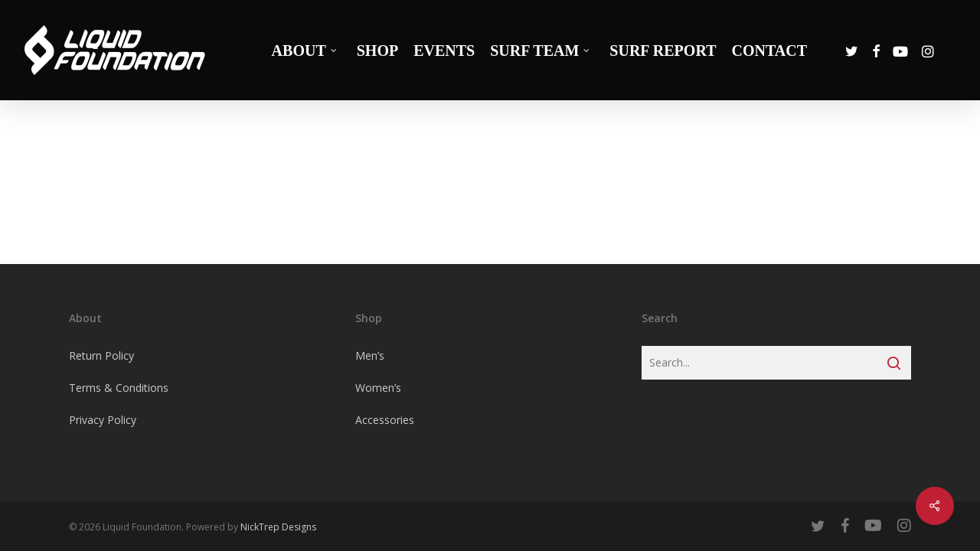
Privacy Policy (103, 420)
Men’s (370, 355)
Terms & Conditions (119, 388)
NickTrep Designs (278, 527)
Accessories (385, 420)
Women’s (378, 388)
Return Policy (101, 355)
